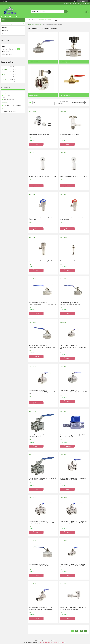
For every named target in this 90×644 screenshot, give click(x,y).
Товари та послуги (44, 20)
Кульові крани (34, 62)
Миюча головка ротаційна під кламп (72, 261)
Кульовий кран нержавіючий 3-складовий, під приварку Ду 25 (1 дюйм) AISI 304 (73, 522)
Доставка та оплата (8, 34)
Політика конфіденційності (60, 642)
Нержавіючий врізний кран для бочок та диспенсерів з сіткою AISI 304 (73, 608)
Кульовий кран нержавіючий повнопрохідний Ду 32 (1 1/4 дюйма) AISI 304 (73, 347)
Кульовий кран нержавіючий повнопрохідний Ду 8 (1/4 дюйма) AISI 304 (42, 303)
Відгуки (5, 27)
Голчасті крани (65, 62)
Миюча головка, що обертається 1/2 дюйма (42, 176)
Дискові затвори (34, 95)
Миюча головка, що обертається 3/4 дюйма (73, 176)
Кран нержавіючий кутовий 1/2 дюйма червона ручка (72, 219)
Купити (37, 144)
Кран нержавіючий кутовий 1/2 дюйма (41, 261)
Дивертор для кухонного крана (39, 135)
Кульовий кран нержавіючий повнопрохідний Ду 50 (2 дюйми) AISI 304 (73, 391)
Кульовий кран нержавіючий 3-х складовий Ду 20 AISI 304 (39, 436)
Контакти (5, 30)
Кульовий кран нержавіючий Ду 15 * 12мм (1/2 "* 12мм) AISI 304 (73, 436)
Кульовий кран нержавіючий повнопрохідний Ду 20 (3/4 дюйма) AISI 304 (43, 346)
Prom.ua (53, 641)
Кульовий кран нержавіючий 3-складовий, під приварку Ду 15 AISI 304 (73, 479)
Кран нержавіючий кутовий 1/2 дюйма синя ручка (41, 219)
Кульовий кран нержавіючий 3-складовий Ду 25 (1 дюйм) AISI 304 (42, 479)
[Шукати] (66, 11)
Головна (32, 20)
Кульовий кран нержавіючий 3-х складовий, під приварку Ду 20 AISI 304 (41, 522)
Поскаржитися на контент (46, 642)
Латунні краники (66, 95)
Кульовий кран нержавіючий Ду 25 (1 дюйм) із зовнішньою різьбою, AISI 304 (41, 608)
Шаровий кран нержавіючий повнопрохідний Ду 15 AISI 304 (70, 303)
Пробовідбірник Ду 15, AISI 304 (69, 135)
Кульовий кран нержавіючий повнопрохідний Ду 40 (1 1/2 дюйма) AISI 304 (42, 392)
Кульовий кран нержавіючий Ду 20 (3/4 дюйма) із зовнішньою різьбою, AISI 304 (72, 565)
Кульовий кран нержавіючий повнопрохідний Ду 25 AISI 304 (39, 565)
